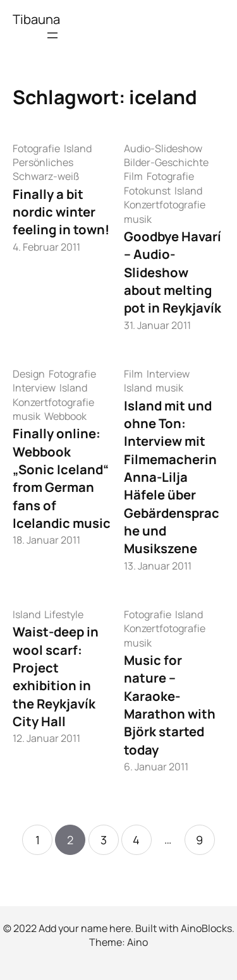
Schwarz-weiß (46, 176)
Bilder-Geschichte (166, 162)
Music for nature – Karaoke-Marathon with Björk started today (170, 705)
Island (78, 148)
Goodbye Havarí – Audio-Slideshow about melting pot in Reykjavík (173, 272)
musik (138, 219)
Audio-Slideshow (163, 148)
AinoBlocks (206, 928)
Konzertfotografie (165, 205)
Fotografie (36, 148)
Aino (137, 942)
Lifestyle (64, 614)
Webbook (65, 416)
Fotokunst (147, 191)
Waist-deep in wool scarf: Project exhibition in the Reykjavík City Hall (56, 676)
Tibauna (36, 19)
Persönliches (43, 162)
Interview (34, 388)
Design (29, 374)
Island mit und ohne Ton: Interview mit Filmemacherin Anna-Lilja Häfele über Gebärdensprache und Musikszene (172, 477)
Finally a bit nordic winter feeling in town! (61, 212)
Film (133, 176)
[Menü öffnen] (52, 35)
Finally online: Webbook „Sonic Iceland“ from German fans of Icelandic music (62, 478)
